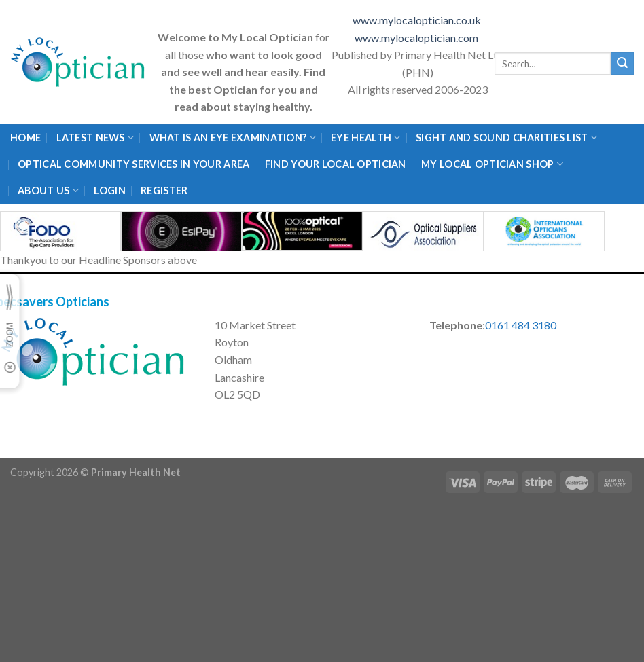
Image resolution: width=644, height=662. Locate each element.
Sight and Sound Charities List (506, 137)
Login (109, 190)
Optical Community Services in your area (133, 164)
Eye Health (365, 137)
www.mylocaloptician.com (417, 38)
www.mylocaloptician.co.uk (418, 20)
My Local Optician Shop (492, 164)
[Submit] (622, 64)
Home (25, 137)
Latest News (95, 137)
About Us (48, 190)
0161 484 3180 (521, 325)
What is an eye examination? (233, 137)
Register (164, 190)
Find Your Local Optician (336, 164)
